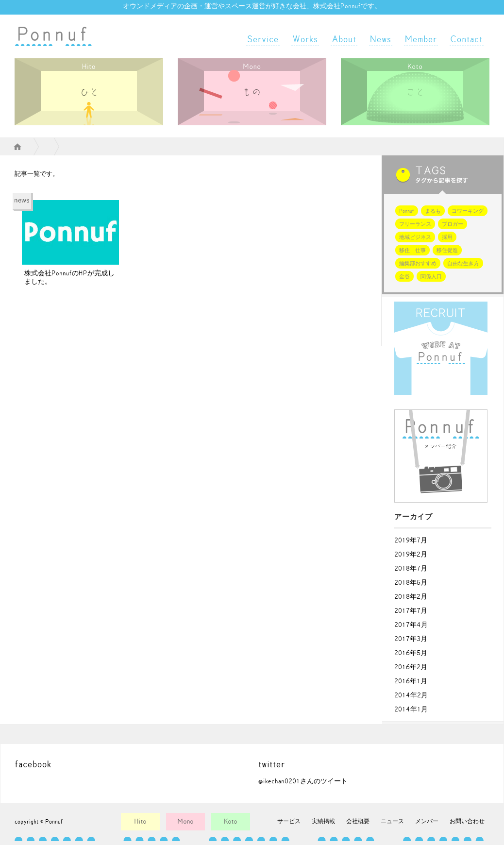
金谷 (404, 277)
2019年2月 (411, 555)
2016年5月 (411, 653)
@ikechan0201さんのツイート (303, 781)
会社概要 (358, 821)
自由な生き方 (463, 263)
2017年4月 (411, 625)
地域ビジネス (415, 237)
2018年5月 (411, 583)
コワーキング (468, 211)
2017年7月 (411, 611)
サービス (289, 821)
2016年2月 (411, 667)
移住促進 (447, 250)
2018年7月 (411, 569)
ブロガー (453, 224)
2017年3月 (411, 639)
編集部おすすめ (418, 263)
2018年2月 (411, 597)
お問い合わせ (467, 821)
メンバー (427, 821)
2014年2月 (411, 695)
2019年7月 (411, 541)
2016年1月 (411, 681)
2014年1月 (411, 710)
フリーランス (415, 224)
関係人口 (431, 277)
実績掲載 (323, 821)
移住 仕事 (412, 250)
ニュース (392, 821)
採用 (447, 237)
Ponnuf (407, 211)
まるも (433, 211)
